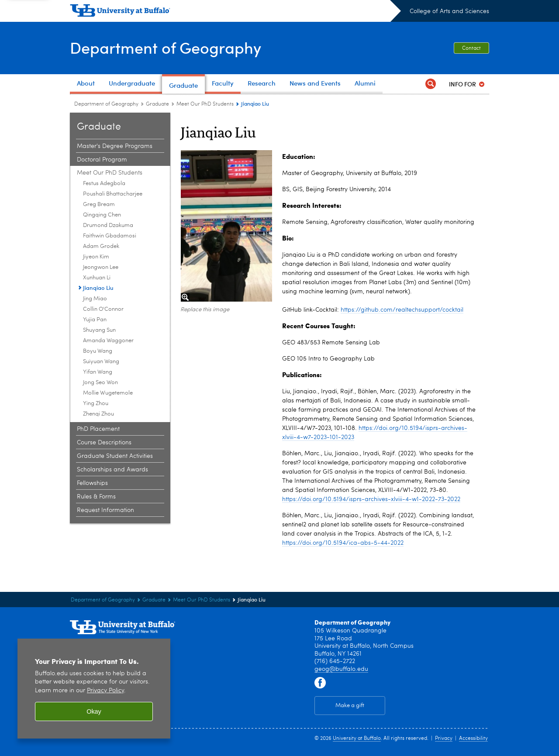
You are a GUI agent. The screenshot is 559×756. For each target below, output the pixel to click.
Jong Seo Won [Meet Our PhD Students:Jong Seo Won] (100, 383)
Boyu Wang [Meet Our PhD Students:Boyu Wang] (98, 351)
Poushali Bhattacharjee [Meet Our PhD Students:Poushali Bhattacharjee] (113, 194)
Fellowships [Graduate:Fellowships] (92, 483)
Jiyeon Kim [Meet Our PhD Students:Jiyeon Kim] (96, 257)
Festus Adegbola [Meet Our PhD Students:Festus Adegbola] (104, 184)
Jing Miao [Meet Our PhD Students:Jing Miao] (95, 299)
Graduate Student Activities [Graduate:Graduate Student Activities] (115, 456)
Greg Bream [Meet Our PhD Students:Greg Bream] (99, 204)
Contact (471, 48)
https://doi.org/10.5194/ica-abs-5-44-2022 (343, 543)
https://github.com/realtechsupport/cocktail (402, 310)
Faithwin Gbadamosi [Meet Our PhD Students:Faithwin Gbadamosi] (110, 236)
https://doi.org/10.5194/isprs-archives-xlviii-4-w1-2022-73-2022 (371, 499)
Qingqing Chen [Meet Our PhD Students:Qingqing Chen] (102, 215)
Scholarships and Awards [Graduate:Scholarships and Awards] (112, 470)
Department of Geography (166, 47)
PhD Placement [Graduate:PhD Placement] (98, 429)
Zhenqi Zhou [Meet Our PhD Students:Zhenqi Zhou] (98, 414)
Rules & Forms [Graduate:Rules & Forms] (96, 497)
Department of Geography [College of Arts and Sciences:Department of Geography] (106, 104)
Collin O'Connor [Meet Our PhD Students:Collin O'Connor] (103, 309)
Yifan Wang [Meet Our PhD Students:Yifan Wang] (98, 372)
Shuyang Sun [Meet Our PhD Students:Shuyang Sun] (99, 330)
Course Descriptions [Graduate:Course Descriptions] (104, 443)
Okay (94, 711)
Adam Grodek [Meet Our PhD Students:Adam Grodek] (101, 246)
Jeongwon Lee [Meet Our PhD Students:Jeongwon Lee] (101, 267)
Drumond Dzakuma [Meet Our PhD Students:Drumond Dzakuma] (108, 225)
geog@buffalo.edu (341, 669)
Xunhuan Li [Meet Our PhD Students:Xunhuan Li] (97, 278)
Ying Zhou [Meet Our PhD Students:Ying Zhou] (96, 404)
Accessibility (473, 739)
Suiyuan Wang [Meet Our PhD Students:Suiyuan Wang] (101, 362)
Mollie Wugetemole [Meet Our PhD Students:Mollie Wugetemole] (108, 393)
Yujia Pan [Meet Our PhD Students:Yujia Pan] (95, 320)
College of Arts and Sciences (449, 11)
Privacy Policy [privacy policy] (105, 691)
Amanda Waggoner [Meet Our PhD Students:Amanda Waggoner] (108, 341)
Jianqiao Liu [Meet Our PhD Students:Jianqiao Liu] (98, 288)
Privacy (444, 739)
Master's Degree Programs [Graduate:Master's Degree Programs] (115, 146)
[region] (94, 689)
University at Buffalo (357, 739)
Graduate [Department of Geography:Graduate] (157, 104)
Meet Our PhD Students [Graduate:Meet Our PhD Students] (205, 104)
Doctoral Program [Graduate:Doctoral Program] (102, 160)
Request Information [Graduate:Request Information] (105, 510)
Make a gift (350, 706)
